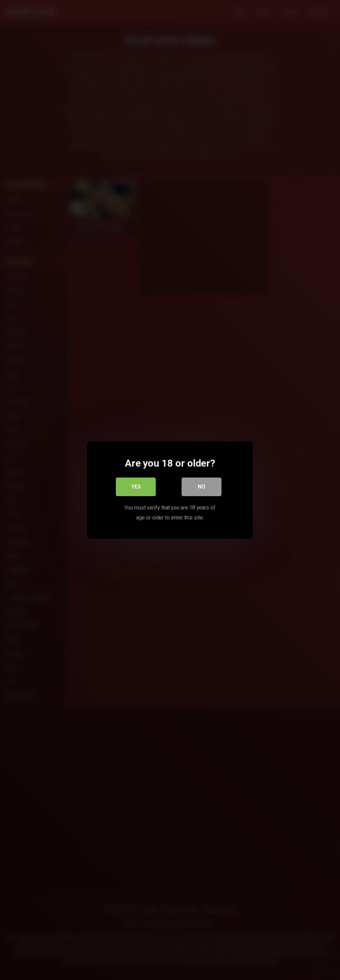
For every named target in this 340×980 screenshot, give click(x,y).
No (202, 487)
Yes (136, 487)
